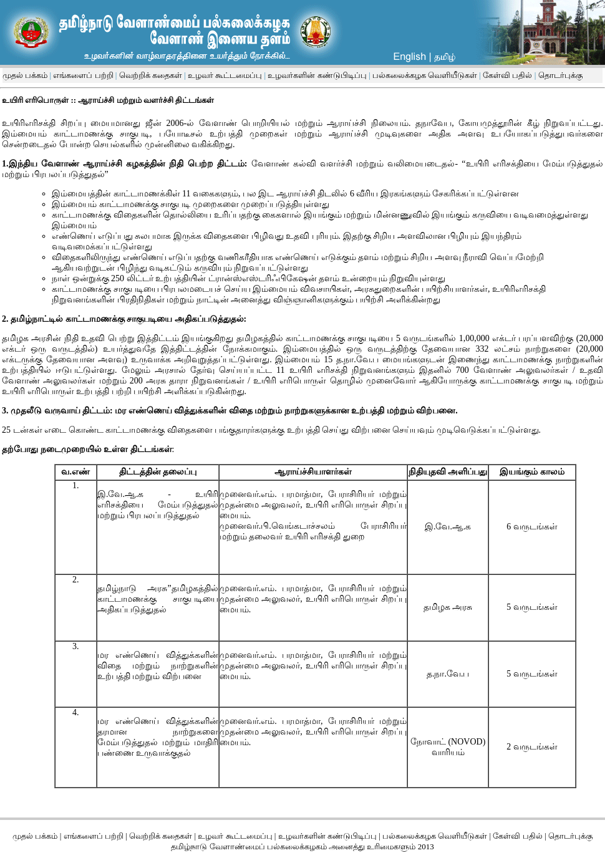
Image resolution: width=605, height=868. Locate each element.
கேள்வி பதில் (507, 75)
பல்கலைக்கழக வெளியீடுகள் (425, 75)
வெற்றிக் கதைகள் (151, 75)
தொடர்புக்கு (559, 75)
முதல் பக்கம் (25, 75)
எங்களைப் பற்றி (82, 75)
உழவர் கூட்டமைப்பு (224, 75)
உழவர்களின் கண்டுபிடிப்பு (316, 75)
